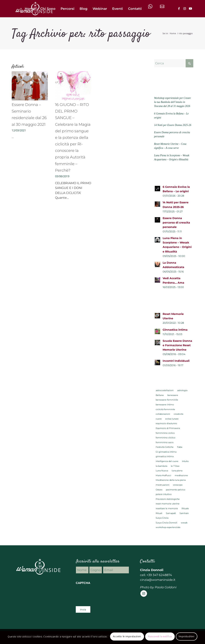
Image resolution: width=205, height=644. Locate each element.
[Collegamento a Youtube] (190, 8)
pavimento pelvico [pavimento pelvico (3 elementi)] (176, 490)
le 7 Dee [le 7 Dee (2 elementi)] (175, 466)
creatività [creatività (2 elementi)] (178, 414)
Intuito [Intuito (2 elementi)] (185, 461)
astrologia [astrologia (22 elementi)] (182, 390)
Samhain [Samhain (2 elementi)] (184, 513)
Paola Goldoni (166, 587)
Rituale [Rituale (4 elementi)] (185, 508)
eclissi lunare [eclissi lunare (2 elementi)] (172, 419)
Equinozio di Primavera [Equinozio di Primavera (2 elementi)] (168, 428)
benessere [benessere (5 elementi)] (173, 395)
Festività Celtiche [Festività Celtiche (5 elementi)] (165, 447)
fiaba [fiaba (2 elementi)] (180, 447)
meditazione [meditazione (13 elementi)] (181, 475)
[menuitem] (30, 9)
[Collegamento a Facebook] (179, 8)
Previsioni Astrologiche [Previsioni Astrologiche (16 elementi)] (168, 499)
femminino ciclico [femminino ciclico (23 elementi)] (165, 433)
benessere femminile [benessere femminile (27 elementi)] (167, 400)
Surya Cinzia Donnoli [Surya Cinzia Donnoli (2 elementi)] (166, 523)
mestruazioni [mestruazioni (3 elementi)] (163, 485)
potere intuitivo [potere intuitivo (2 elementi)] (164, 494)
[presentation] (105, 594)
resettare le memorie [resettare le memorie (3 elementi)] (167, 508)
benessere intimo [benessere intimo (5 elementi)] (165, 405)
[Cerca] (174, 63)
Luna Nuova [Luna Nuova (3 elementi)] (162, 471)
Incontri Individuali (176, 361)
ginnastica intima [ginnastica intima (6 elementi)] (165, 456)
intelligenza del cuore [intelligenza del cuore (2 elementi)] (167, 461)
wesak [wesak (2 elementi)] (184, 523)
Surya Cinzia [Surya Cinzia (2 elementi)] (162, 518)
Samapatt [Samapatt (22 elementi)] (171, 513)
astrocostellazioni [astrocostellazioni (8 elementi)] (165, 390)
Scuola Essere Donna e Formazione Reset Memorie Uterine (177, 345)
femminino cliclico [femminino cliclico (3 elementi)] (165, 438)
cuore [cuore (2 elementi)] (159, 419)
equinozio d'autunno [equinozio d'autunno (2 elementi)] (166, 423)
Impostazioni (186, 636)
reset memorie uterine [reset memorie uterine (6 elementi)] (168, 504)
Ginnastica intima (175, 330)
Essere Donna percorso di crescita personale (176, 223)
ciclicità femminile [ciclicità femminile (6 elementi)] (165, 409)
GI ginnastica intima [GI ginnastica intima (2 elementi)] (166, 452)
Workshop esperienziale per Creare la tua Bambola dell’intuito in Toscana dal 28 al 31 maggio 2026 (172, 102)
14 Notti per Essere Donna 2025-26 (173, 125)
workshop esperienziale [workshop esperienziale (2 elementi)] (168, 527)
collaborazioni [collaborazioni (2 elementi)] (163, 414)
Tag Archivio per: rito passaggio (81, 34)
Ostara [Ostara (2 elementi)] (159, 490)
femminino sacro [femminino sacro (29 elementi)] (165, 442)
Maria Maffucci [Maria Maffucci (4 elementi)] (163, 475)
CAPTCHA (83, 583)
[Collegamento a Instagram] (185, 8)
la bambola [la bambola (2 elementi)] (161, 466)
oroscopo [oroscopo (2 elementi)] (178, 485)
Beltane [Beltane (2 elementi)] (160, 395)
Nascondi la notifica (160, 636)
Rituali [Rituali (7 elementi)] (159, 513)
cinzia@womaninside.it (158, 580)
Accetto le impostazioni (127, 636)
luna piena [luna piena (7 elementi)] (177, 471)
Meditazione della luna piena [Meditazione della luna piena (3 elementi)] (171, 480)
